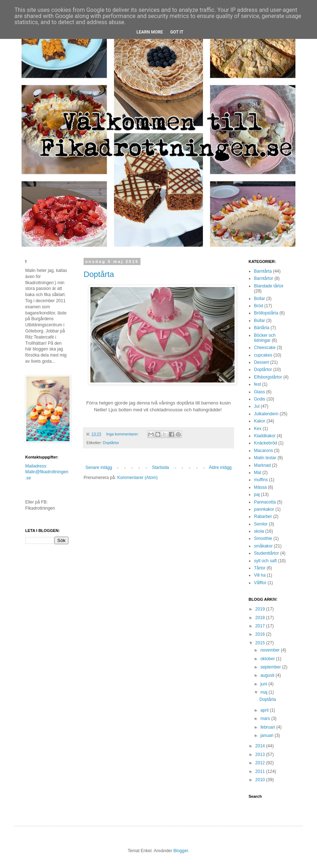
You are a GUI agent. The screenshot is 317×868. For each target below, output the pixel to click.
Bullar (260, 321)
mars (266, 719)
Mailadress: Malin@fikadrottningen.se (47, 472)
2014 (261, 746)
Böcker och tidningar (265, 338)
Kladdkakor (265, 436)
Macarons (264, 451)
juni (264, 684)
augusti (268, 675)
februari (268, 727)
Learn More (150, 32)
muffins (261, 480)
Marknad (262, 465)
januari (267, 735)
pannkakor (264, 509)
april (265, 710)
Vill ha (260, 575)
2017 (261, 626)
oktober (268, 659)
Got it (177, 32)
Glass (260, 392)
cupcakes (263, 355)
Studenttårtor (266, 553)
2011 (261, 771)
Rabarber (263, 516)
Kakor (260, 421)
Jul (257, 406)
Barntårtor (264, 278)
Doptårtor (111, 443)
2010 (261, 780)
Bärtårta (262, 328)
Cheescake (265, 348)
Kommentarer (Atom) (137, 478)
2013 (261, 755)
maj (265, 692)
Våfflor (260, 583)
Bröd (258, 306)
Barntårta (263, 271)
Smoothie (263, 538)
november (271, 650)
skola (259, 531)
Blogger (181, 851)
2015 (261, 643)
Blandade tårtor (269, 286)
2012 (261, 763)
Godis (260, 399)
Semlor (261, 524)
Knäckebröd (265, 443)
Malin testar (265, 458)
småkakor (263, 546)
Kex (258, 429)
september (271, 667)
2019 (261, 609)
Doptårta (99, 274)
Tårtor (260, 568)
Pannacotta (265, 502)
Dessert (261, 362)
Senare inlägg (99, 467)
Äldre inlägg (220, 467)
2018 (261, 618)
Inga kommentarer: (123, 434)
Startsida (160, 467)
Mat (258, 473)
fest (257, 384)
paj (257, 495)
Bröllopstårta (266, 313)
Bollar (260, 299)
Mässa (260, 487)
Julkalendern (266, 414)
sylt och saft (265, 561)
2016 (261, 634)
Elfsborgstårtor (268, 377)
